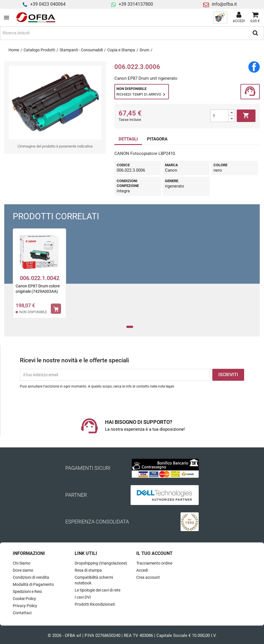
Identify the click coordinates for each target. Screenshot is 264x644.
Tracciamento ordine (154, 563)
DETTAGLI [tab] (128, 139)
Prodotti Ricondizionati (95, 604)
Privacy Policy (25, 606)
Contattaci (22, 613)
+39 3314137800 (136, 4)
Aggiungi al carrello (246, 116)
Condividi (254, 67)
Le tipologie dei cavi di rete (98, 590)
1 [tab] (130, 327)
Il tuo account (154, 553)
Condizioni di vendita (31, 577)
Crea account (148, 577)
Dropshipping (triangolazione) (101, 563)
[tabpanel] (39, 277)
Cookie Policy (24, 599)
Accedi (142, 570)
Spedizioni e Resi (27, 592)
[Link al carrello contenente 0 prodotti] (255, 18)
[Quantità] (219, 116)
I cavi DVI (83, 597)
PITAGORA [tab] (157, 139)
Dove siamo (23, 570)
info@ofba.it (224, 4)
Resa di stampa (88, 570)
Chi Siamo (22, 563)
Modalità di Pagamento (33, 584)
